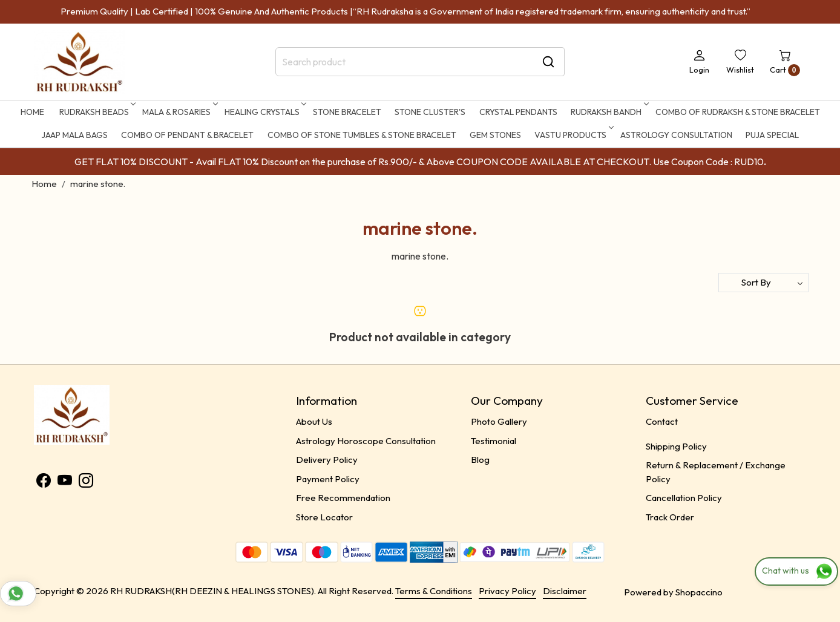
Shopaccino (699, 592)
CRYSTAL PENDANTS (518, 112)
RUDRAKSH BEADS (97, 112)
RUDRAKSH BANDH (609, 112)
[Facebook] (44, 483)
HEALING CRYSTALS (264, 112)
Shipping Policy (676, 446)
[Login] (699, 62)
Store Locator (324, 517)
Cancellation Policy (684, 498)
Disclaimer (565, 591)
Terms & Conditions (434, 591)
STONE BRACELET (347, 112)
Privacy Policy (507, 591)
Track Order (670, 517)
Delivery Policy (327, 460)
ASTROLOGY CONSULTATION (676, 135)
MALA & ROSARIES (179, 112)
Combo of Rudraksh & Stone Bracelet (738, 112)
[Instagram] (86, 483)
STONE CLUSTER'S (430, 112)
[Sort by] (763, 283)
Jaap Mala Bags (74, 135)
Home (32, 112)
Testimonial (494, 441)
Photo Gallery (499, 421)
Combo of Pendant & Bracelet (187, 135)
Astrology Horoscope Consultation (366, 441)
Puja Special (772, 135)
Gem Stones (495, 135)
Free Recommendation (343, 498)
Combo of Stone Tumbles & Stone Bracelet (362, 135)
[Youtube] (65, 483)
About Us (314, 421)
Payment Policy (328, 479)
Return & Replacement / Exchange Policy (716, 472)
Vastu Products (573, 135)
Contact (662, 421)
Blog (480, 460)
